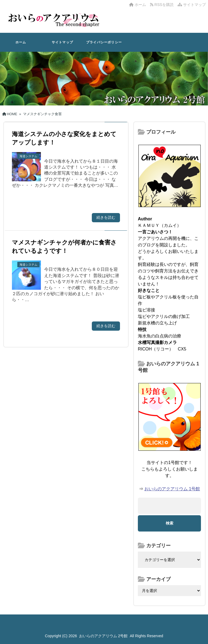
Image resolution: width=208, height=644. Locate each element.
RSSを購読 (163, 5)
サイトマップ (192, 5)
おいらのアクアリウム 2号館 (103, 636)
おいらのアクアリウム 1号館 (172, 489)
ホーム (138, 5)
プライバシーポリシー (104, 42)
